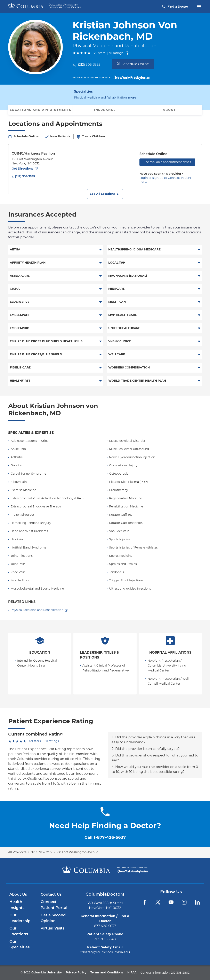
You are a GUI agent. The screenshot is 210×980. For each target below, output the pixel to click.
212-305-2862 (180, 973)
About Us (18, 895)
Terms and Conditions (107, 973)
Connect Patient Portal (54, 905)
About (169, 110)
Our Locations (19, 931)
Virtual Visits (52, 929)
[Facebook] (145, 902)
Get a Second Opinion (53, 918)
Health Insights (17, 905)
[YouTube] (171, 902)
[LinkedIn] (197, 902)
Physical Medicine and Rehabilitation (37, 610)
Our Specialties (19, 945)
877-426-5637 (105, 926)
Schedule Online (133, 64)
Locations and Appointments (41, 110)
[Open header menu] (199, 6)
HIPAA (132, 973)
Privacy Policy (76, 973)
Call (105, 837)
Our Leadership (20, 918)
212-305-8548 (105, 939)
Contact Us (51, 895)
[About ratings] (128, 53)
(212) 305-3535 (89, 65)
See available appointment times (167, 162)
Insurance (105, 110)
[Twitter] (158, 902)
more (132, 97)
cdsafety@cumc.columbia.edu (105, 952)
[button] (105, 194)
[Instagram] (184, 902)
